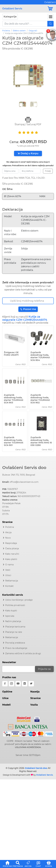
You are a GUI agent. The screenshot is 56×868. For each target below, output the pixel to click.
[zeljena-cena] (10, 171)
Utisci (8, 575)
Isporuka (10, 616)
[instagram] (11, 684)
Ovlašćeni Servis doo (24, 467)
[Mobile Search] (50, 24)
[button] (7, 864)
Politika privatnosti (15, 605)
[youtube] (18, 684)
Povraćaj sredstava (15, 643)
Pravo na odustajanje (16, 648)
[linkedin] (25, 684)
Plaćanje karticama (15, 627)
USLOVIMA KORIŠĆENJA (28, 747)
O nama (9, 565)
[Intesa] (28, 726)
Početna (6, 31)
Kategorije (10, 17)
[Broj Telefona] (28, 301)
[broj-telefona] (30, 171)
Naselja (35, 692)
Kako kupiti (11, 611)
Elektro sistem (19, 31)
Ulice (5, 698)
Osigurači (33, 31)
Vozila (34, 705)
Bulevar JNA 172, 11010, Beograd (19, 475)
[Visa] (36, 719)
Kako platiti (11, 559)
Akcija (8, 532)
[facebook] (5, 684)
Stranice (35, 698)
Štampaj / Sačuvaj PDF (28, 121)
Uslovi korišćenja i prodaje (19, 600)
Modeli (6, 705)
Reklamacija (12, 581)
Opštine (7, 692)
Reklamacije (12, 637)
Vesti (8, 570)
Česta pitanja (12, 548)
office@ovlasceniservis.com (24, 482)
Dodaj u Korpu (28, 153)
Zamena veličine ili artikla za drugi (23, 653)
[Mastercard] (24, 719)
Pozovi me (28, 309)
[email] (21, 669)
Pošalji (48, 171)
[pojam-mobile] (25, 24)
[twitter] (31, 684)
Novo (8, 538)
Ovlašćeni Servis (12, 9)
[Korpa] (51, 9)
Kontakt (9, 586)
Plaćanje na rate (14, 632)
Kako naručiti (12, 554)
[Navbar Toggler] (50, 17)
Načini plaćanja (13, 621)
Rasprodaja (11, 543)
